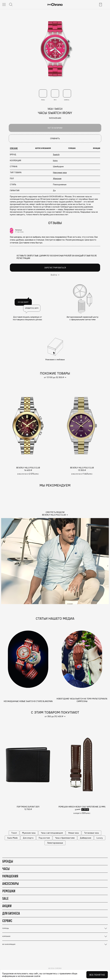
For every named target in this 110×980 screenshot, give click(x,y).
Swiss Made (12, 838)
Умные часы (73, 833)
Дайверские (86, 838)
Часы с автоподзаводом (52, 833)
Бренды (8, 861)
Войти (54, 275)
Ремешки (9, 891)
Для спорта (28, 838)
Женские (57, 178)
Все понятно (97, 975)
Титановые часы (91, 833)
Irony (55, 160)
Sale (5, 898)
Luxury (100, 838)
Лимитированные (55, 843)
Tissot (14, 833)
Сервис (7, 921)
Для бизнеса (11, 913)
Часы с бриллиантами (65, 838)
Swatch (56, 154)
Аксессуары (11, 884)
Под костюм (44, 838)
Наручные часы (60, 172)
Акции (7, 906)
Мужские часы (29, 833)
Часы (6, 869)
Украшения (10, 876)
